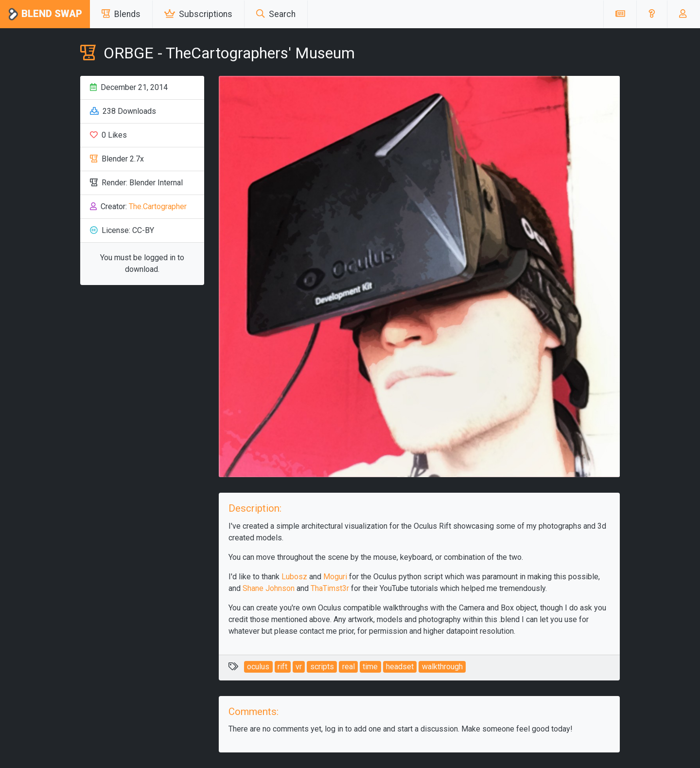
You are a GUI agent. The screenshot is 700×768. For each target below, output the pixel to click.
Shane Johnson (269, 588)
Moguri (335, 577)
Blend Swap (45, 14)
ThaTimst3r (330, 588)
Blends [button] (121, 14)
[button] (652, 14)
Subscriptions (198, 14)
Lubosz (294, 577)
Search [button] (276, 14)
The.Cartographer (158, 206)
